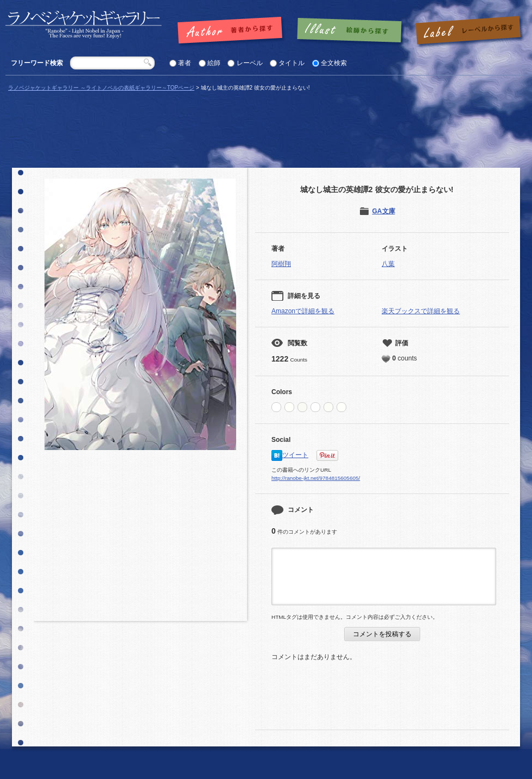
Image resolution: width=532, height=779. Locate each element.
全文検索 (334, 63)
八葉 (388, 264)
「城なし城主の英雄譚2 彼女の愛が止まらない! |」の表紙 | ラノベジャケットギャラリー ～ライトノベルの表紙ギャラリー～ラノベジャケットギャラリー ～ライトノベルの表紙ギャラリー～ (84, 25)
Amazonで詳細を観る (303, 311)
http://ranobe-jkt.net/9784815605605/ (316, 478)
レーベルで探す (468, 31)
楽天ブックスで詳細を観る (421, 311)
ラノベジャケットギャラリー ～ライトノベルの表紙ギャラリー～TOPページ (101, 88)
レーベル (250, 63)
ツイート (295, 455)
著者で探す (233, 31)
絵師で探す (350, 31)
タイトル (292, 63)
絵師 (214, 63)
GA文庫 (384, 211)
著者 (185, 63)
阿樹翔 (281, 264)
